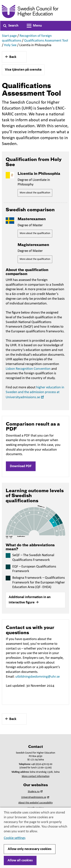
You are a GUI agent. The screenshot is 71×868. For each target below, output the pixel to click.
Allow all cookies (20, 861)
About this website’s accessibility (35, 803)
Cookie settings (15, 838)
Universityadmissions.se (36, 797)
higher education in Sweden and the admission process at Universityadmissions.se (35, 392)
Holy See (10, 45)
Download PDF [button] (21, 466)
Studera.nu (36, 792)
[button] (35, 600)
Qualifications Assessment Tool (46, 41)
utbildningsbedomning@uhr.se (37, 677)
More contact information (36, 776)
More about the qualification (35, 193)
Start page (9, 36)
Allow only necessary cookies (30, 849)
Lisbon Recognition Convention (28, 369)
